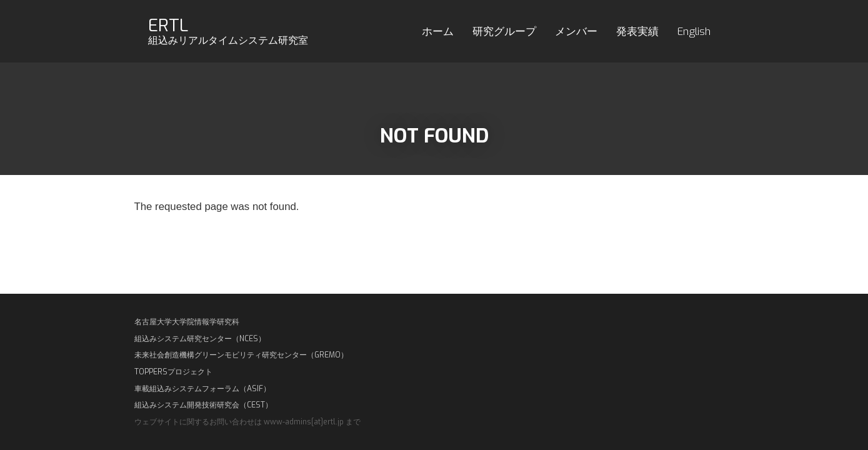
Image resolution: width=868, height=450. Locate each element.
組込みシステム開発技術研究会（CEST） (203, 405)
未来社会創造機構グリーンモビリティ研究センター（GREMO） (241, 355)
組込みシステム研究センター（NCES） (200, 339)
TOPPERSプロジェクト (173, 372)
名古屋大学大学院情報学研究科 (187, 322)
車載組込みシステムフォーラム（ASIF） (202, 389)
